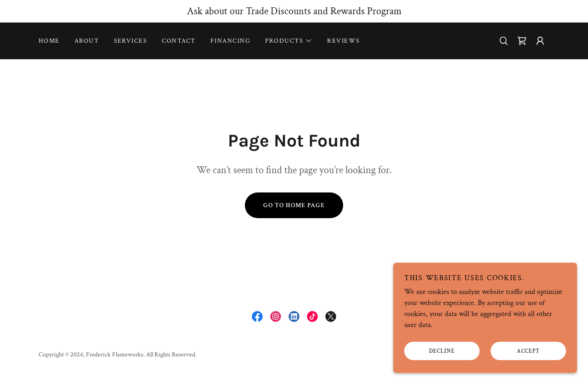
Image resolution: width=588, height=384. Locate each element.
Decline (442, 351)
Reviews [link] (344, 41)
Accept (528, 351)
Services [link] (131, 41)
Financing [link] (230, 41)
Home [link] (49, 41)
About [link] (87, 41)
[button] (289, 41)
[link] (522, 41)
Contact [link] (179, 41)
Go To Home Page (294, 205)
